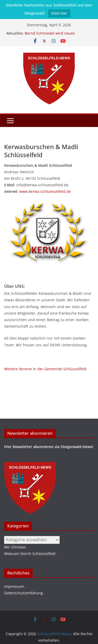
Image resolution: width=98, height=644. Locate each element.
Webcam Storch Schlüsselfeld (30, 554)
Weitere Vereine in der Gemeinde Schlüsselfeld (45, 369)
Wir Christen (15, 547)
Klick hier (59, 13)
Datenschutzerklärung (23, 593)
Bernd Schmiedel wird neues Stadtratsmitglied (50, 36)
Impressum (14, 586)
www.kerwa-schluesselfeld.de (45, 191)
